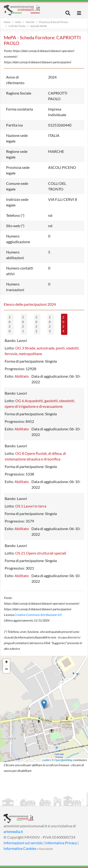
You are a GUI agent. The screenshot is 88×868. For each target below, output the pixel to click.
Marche (30, 22)
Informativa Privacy (61, 843)
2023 (50, 324)
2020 (10, 324)
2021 (23, 324)
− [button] (6, 670)
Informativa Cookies (20, 848)
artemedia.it (13, 831)
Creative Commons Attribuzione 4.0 (38, 615)
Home (7, 22)
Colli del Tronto (17, 26)
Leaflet (46, 760)
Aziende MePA (38, 26)
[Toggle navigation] (68, 13)
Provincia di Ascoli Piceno (54, 22)
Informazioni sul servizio (23, 843)
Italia (18, 22)
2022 (36, 324)
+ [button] (6, 662)
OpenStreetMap (64, 760)
